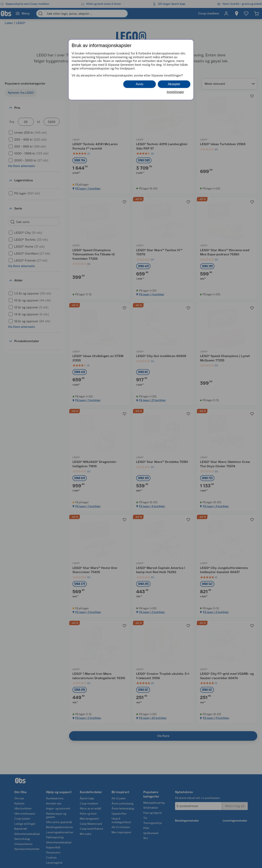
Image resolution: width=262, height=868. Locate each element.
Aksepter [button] (174, 84)
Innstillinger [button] (175, 92)
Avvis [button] (140, 84)
